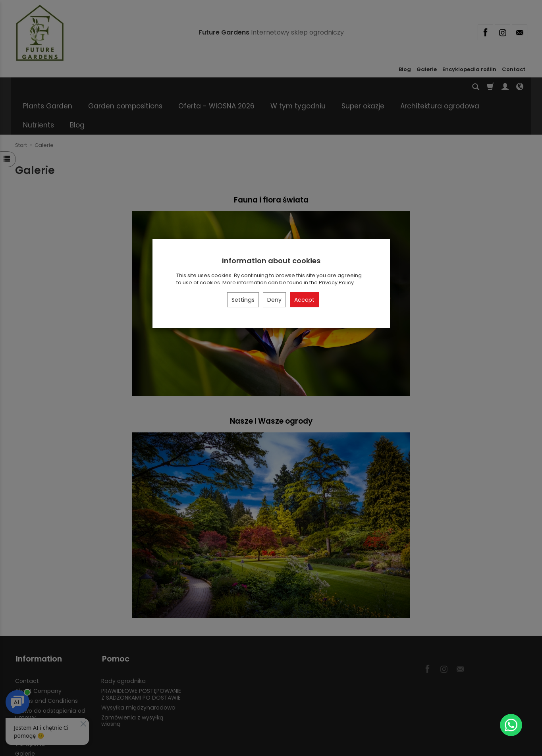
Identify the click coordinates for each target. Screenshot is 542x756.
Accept (304, 300)
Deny (274, 300)
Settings (243, 300)
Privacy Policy (336, 283)
